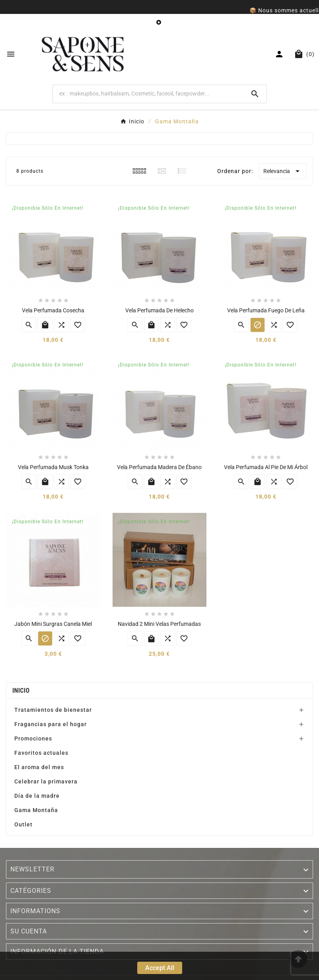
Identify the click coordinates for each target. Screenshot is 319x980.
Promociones (33, 738)
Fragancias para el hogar (51, 724)
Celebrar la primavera (46, 781)
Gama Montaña (36, 810)
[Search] (148, 94)
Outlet (23, 824)
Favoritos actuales (41, 753)
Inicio (21, 691)
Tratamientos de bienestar (53, 710)
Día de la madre (37, 796)
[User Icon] (280, 54)
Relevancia (283, 171)
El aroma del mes (39, 767)
